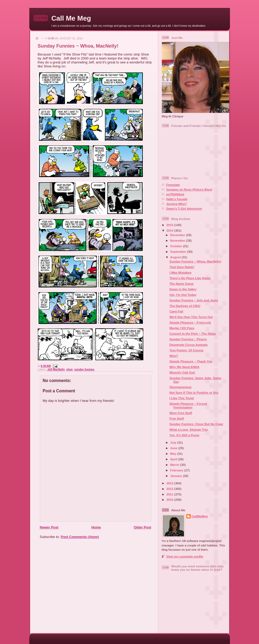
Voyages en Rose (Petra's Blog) (189, 189)
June (174, 448)
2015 (170, 225)
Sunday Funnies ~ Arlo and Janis (194, 300)
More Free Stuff (181, 413)
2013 (170, 483)
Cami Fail (176, 311)
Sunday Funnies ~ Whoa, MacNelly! (78, 46)
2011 (170, 494)
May (174, 454)
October (177, 246)
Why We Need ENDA (184, 367)
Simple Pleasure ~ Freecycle (190, 322)
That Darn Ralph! (182, 267)
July (174, 442)
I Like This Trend (182, 398)
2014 (170, 230)
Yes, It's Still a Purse (184, 435)
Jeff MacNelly (56, 369)
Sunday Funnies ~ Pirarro (188, 339)
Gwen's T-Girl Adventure (184, 208)
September (179, 252)
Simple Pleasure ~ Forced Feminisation (188, 405)
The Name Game (182, 284)
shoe (69, 369)
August (176, 257)
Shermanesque (181, 387)
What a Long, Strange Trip (189, 429)
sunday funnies (84, 369)
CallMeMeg (200, 516)
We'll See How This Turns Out (191, 317)
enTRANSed (175, 194)
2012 (170, 489)
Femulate (173, 185)
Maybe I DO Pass (182, 328)
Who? (174, 356)
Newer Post (49, 527)
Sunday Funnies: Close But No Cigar (196, 424)
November (178, 240)
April (174, 459)
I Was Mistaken (180, 272)
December (178, 235)
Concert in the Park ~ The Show (193, 333)
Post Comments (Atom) (80, 537)
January (177, 476)
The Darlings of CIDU (185, 306)
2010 (170, 500)
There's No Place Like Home (190, 278)
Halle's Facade (177, 199)
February (177, 470)
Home (96, 527)
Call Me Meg (71, 18)
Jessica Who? (177, 204)
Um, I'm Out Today (183, 295)
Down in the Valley (183, 289)
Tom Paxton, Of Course (187, 350)
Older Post (143, 527)
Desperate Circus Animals (189, 345)
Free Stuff (177, 418)
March (175, 465)
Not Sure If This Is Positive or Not (194, 392)
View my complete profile (185, 556)
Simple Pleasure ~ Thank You (191, 361)
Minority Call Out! (182, 372)
